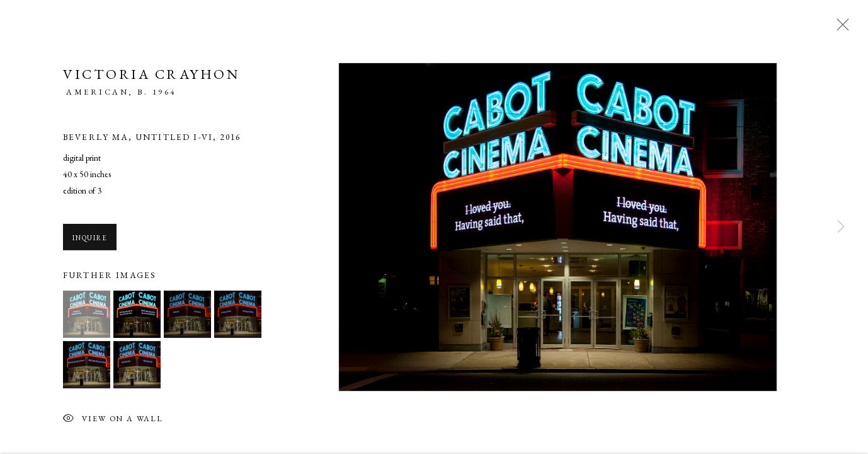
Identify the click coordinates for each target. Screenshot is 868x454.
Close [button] (840, 28)
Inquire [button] (90, 240)
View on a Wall (113, 422)
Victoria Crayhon (151, 77)
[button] (87, 316)
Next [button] (841, 227)
